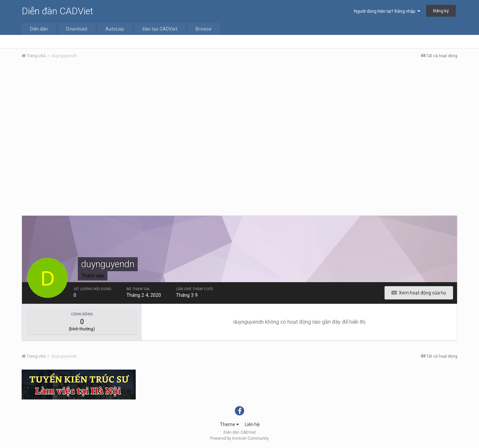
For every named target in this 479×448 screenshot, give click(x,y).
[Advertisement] (239, 114)
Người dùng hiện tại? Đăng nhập (387, 11)
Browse (204, 29)
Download (77, 29)
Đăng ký (441, 11)
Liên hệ (252, 424)
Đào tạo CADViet (160, 29)
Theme (229, 424)
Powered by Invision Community (239, 438)
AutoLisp (115, 29)
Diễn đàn (39, 29)
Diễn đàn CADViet (57, 11)
